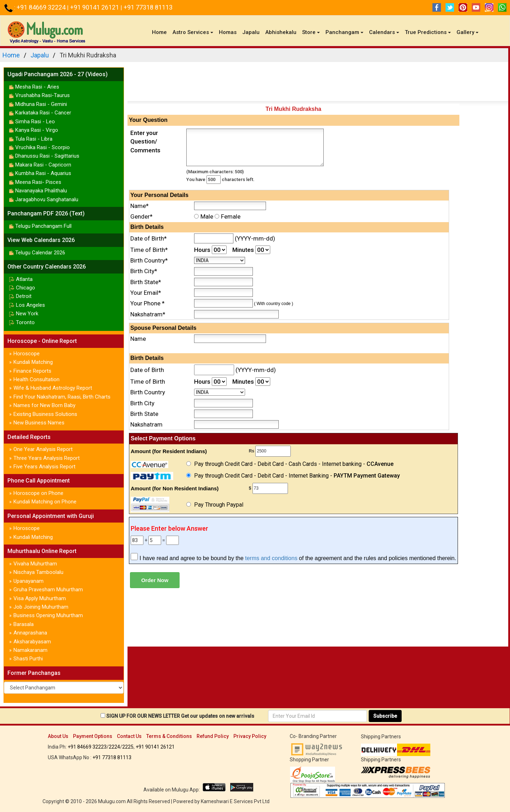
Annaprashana (30, 633)
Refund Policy (213, 736)
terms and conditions (271, 558)
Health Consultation (36, 379)
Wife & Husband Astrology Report (53, 388)
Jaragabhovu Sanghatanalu (47, 199)
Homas (228, 32)
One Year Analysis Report (43, 449)
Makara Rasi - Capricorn (43, 165)
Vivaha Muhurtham (35, 564)
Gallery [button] (467, 32)
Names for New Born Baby (44, 405)
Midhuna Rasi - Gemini (41, 104)
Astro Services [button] (193, 32)
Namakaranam (30, 650)
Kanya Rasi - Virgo (37, 130)
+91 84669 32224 (42, 7)
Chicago (25, 288)
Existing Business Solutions (45, 414)
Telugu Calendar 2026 (40, 253)
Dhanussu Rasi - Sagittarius (47, 156)
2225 (128, 747)
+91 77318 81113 (148, 7)
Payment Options (93, 736)
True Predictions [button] (428, 32)
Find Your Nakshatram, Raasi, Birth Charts (62, 397)
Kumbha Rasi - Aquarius (43, 173)
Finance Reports (32, 371)
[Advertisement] (318, 83)
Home (161, 32)
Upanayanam (29, 581)
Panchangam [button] (344, 32)
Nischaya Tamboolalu (38, 572)
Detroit (24, 296)
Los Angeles (30, 305)
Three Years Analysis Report (47, 458)
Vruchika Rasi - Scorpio (42, 147)
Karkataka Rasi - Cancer (43, 113)
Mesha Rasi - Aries (37, 87)
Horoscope (27, 354)
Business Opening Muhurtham (48, 615)
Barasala (24, 624)
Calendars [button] (384, 32)
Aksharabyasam (32, 642)
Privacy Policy (250, 736)
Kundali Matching (33, 362)
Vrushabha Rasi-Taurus (42, 95)
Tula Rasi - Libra (34, 139)
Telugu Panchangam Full (43, 226)
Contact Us (129, 736)
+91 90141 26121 (95, 7)
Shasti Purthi (28, 659)
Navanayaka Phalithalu (41, 191)
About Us (58, 736)
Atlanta (24, 279)
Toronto (25, 322)
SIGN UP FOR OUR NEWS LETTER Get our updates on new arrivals (180, 716)
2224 (114, 747)
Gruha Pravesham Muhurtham (48, 590)
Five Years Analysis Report (44, 467)
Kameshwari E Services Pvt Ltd (235, 801)
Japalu (251, 32)
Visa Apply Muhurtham (40, 598)
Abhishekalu (281, 32)
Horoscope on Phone (38, 493)
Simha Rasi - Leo (35, 122)
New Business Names (39, 423)
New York (27, 314)
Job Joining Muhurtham (41, 607)
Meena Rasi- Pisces (38, 182)
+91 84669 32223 (87, 747)
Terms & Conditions (169, 736)
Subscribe (385, 716)
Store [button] (311, 32)
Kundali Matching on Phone (45, 502)
